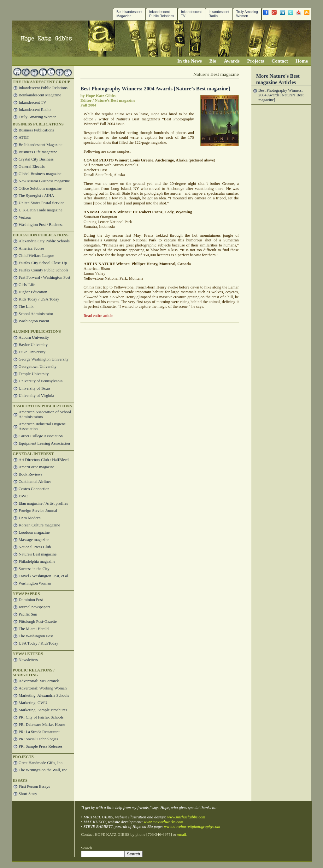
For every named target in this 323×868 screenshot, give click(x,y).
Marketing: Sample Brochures (43, 710)
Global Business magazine (40, 174)
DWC (23, 496)
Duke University (32, 352)
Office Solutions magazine (40, 188)
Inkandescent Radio (219, 14)
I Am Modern (30, 518)
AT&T (24, 137)
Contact (280, 61)
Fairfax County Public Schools (43, 270)
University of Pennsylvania (41, 381)
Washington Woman (35, 583)
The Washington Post (36, 636)
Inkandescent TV (32, 102)
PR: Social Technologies (38, 739)
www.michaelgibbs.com (186, 817)
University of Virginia (36, 396)
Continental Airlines (35, 482)
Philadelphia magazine (37, 561)
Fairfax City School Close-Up (43, 263)
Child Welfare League (36, 256)
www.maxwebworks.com (164, 822)
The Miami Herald (34, 629)
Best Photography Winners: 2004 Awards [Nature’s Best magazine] (155, 89)
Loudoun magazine (34, 532)
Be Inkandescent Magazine (129, 14)
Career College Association (41, 436)
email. (182, 835)
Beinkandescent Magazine (40, 95)
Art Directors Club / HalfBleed (44, 460)
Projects (256, 61)
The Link (26, 307)
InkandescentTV (191, 14)
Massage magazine (34, 540)
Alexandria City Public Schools (44, 241)
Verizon (25, 217)
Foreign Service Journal (38, 511)
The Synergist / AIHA (36, 196)
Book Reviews (30, 474)
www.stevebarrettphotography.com (192, 827)
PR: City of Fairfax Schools (41, 717)
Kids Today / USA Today (39, 299)
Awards (232, 61)
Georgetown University (38, 367)
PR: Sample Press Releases (41, 746)
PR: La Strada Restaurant (39, 732)
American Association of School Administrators (45, 414)
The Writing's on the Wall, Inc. (43, 770)
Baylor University (33, 345)
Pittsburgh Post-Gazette (38, 622)
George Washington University (44, 359)
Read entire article (98, 316)
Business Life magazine (38, 152)
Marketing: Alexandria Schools (44, 695)
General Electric (32, 167)
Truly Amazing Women (247, 14)
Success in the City (34, 569)
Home (302, 61)
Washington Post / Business (41, 225)
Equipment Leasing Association (44, 443)
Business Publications (36, 130)
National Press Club (35, 547)
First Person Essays (34, 786)
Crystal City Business (36, 159)
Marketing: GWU (33, 703)
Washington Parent (34, 321)
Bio (213, 61)
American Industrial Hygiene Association (42, 426)
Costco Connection (34, 489)
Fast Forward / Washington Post (44, 277)
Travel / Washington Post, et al (43, 576)
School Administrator (36, 314)
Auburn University (34, 337)
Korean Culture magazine (39, 525)
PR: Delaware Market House (42, 725)
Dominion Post (31, 600)
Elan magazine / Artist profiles (43, 503)
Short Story (28, 794)
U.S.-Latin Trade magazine (41, 210)
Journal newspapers (35, 607)
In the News (190, 61)
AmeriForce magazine (37, 467)
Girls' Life (27, 285)
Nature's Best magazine (38, 554)
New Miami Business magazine (44, 181)
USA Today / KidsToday (38, 643)
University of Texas (35, 388)
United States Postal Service (41, 203)
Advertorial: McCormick (39, 681)
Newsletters (28, 660)
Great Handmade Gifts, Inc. (41, 763)
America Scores (31, 248)
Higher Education (33, 292)
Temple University (34, 374)
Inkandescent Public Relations (162, 14)
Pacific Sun (28, 614)
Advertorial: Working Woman (43, 688)
